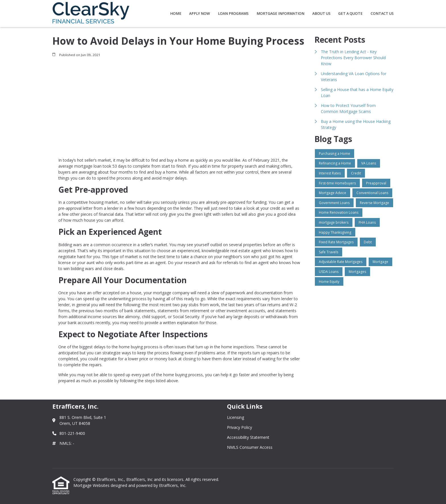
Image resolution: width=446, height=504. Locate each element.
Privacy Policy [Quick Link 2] (239, 427)
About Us (321, 14)
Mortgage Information (280, 14)
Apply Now (200, 14)
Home (176, 14)
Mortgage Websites (92, 485)
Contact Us (382, 14)
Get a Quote (350, 14)
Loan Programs (233, 14)
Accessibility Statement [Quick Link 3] (248, 437)
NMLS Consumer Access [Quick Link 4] (250, 447)
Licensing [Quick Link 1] (236, 417)
